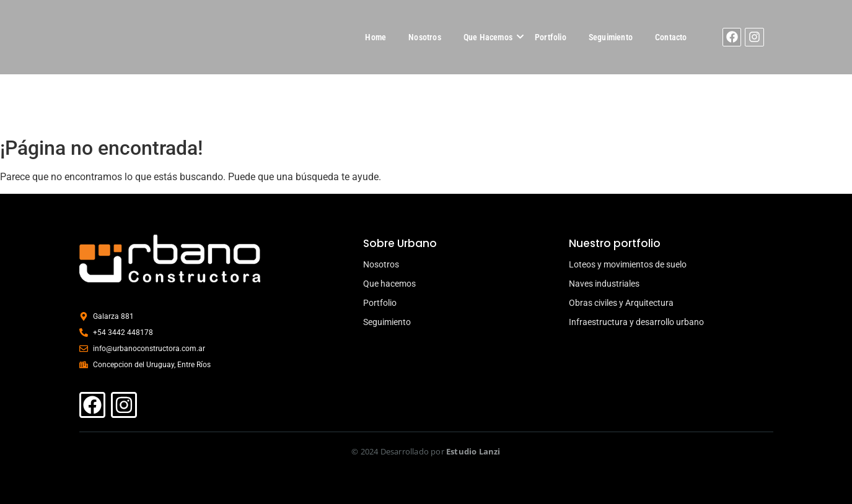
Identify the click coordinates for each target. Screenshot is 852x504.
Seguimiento (611, 37)
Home (375, 37)
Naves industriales (604, 284)
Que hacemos (389, 284)
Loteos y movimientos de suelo (628, 264)
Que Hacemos (488, 37)
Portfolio (551, 37)
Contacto (671, 37)
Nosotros (425, 37)
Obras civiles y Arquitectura (621, 303)
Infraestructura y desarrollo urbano (636, 322)
